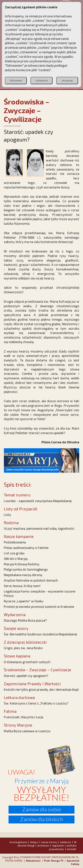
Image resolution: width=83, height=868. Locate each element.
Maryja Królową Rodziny (22, 564)
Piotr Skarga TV (54, 861)
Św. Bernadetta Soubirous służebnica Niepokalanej (40, 634)
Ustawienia (41, 81)
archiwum (43, 845)
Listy (7, 515)
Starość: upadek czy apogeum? (26, 676)
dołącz (34, 842)
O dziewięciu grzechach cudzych (27, 662)
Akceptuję (67, 81)
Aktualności (33, 861)
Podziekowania (15, 542)
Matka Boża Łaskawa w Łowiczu (27, 731)
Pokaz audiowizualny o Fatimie (26, 548)
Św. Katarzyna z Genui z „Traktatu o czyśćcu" (36, 703)
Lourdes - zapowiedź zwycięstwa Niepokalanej (38, 501)
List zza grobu (14, 553)
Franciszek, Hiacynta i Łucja (23, 717)
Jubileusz (65, 842)
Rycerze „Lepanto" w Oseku (23, 601)
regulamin (58, 845)
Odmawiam (16, 81)
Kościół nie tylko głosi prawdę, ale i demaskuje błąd (41, 689)
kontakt (72, 849)
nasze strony (49, 842)
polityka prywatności (63, 847)
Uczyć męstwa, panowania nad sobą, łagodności (39, 528)
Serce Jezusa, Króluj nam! (22, 586)
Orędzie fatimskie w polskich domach (31, 580)
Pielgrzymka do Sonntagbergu (26, 569)
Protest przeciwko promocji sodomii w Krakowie (39, 606)
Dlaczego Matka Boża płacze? (25, 620)
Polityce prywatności (56, 29)
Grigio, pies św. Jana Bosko (23, 648)
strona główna (18, 842)
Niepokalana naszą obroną (23, 575)
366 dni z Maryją (16, 559)
